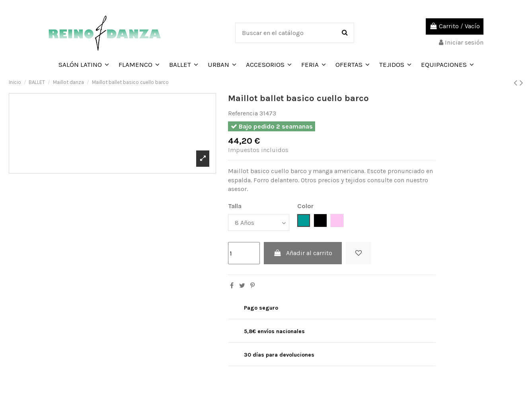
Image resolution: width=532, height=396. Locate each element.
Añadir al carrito (303, 253)
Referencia (243, 113)
